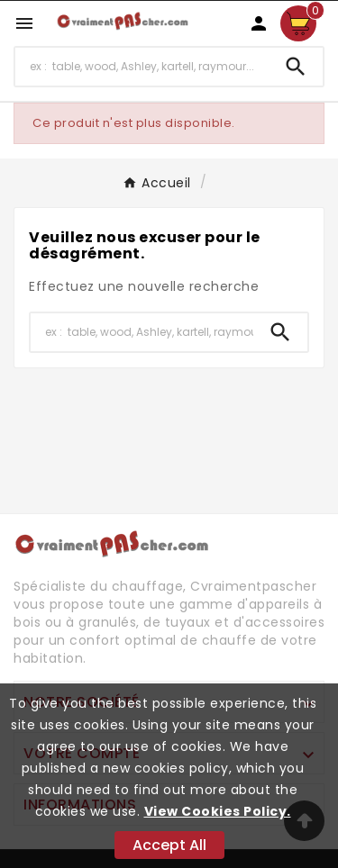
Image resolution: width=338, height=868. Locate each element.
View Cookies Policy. (218, 811)
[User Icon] (259, 23)
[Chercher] (142, 67)
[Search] (296, 67)
